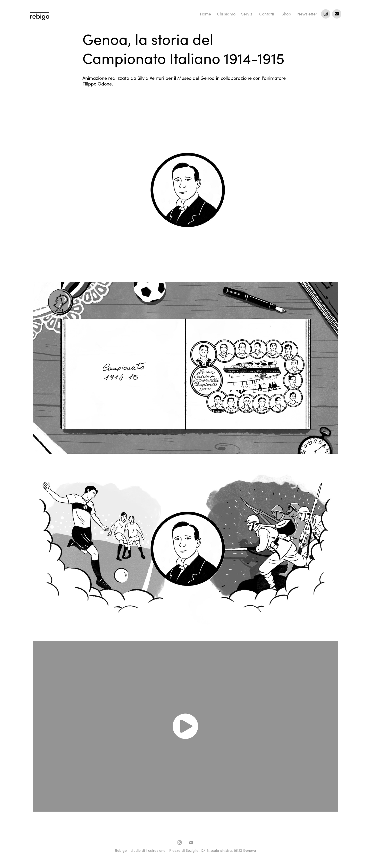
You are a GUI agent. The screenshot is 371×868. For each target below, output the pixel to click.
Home (205, 14)
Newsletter (307, 14)
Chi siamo (226, 14)
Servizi (247, 14)
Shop (286, 14)
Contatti (267, 14)
